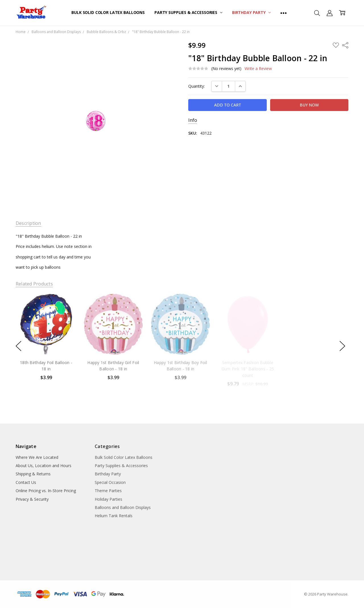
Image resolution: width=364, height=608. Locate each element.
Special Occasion (110, 482)
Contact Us (26, 482)
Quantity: (197, 86)
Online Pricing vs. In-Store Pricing (46, 491)
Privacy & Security (32, 499)
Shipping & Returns (33, 474)
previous (18, 346)
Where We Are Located (37, 457)
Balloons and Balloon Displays (123, 507)
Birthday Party (251, 12)
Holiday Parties (108, 499)
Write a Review (258, 69)
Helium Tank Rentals (114, 516)
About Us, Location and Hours (44, 466)
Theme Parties (108, 491)
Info (193, 120)
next (342, 346)
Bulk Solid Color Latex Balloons (108, 12)
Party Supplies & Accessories (188, 12)
